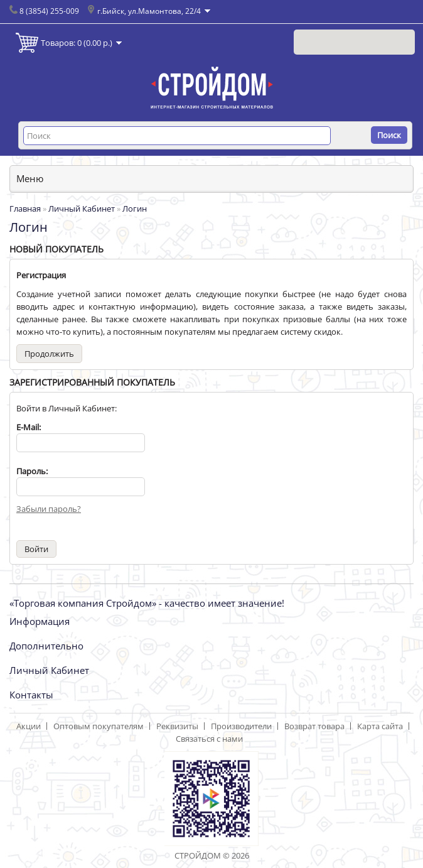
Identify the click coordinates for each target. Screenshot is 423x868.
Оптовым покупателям (99, 726)
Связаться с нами (209, 739)
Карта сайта (380, 726)
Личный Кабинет (82, 209)
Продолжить (49, 354)
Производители (241, 726)
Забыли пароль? (49, 509)
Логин (135, 209)
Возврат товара (314, 726)
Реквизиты (177, 726)
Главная (25, 209)
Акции (29, 726)
